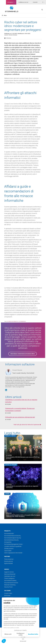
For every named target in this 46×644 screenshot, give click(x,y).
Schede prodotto (9, 549)
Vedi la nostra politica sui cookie (11, 628)
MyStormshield (8, 563)
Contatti (35, 2)
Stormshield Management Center (13, 544)
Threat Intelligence (9, 578)
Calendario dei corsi (10, 576)
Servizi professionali (10, 574)
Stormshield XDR (9, 534)
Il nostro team (8, 593)
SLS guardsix (8, 542)
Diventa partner (9, 561)
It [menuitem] (43, 2)
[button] (4, 641)
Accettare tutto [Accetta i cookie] (33, 634)
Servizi (7, 569)
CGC (23, 639)
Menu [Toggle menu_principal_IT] (4, 15)
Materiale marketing (10, 585)
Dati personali (23, 641)
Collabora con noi (23, 2)
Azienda (7, 494)
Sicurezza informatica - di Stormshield (16, 321)
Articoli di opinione (11, 465)
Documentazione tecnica (11, 583)
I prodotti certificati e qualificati (13, 546)
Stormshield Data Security (11, 540)
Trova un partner (9, 559)
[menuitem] (42, 2)
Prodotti (7, 531)
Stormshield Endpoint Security (13, 538)
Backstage (7, 595)
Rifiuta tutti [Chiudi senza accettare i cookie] (8, 634)
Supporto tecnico (9, 572)
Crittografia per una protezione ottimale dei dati (20, 417)
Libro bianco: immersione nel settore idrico (23, 354)
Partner (7, 556)
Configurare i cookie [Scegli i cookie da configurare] (20, 634)
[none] (42, 2)
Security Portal (8, 587)
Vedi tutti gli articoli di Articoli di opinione (27, 425)
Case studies (8, 551)
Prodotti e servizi (10, 436)
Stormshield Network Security (12, 536)
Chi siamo (7, 591)
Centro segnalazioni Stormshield (13, 553)
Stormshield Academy (10, 581)
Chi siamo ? (10, 2)
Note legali (23, 637)
